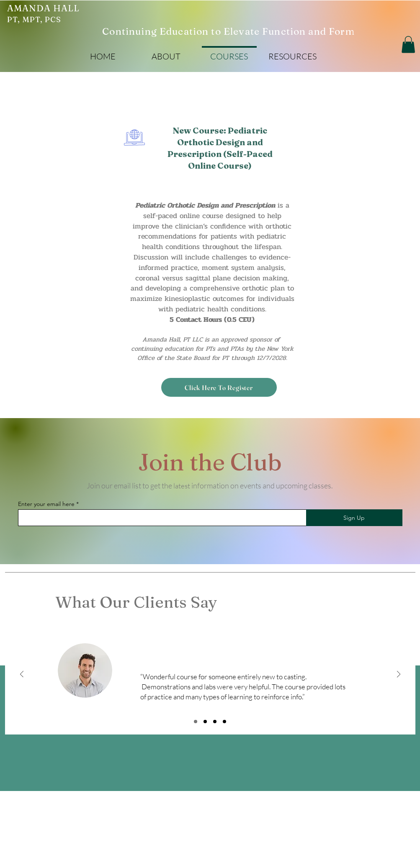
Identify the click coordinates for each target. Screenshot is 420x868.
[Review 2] (205, 722)
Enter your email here (46, 504)
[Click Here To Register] (219, 387)
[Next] (399, 675)
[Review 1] (196, 722)
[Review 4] (224, 722)
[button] (166, 53)
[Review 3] (215, 722)
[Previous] (22, 675)
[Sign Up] (354, 518)
